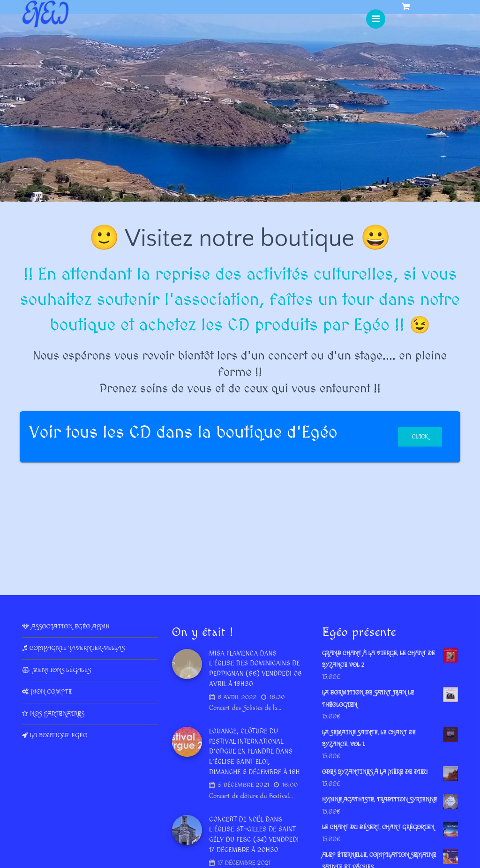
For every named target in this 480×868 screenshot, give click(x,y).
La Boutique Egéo (59, 735)
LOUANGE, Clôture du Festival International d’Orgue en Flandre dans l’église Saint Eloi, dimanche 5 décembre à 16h (254, 752)
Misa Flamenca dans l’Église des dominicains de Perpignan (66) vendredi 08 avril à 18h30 (255, 669)
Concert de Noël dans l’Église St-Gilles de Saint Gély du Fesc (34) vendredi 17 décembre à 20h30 (254, 835)
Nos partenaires (57, 714)
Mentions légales (62, 670)
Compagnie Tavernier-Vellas (77, 648)
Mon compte (51, 692)
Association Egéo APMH (71, 626)
